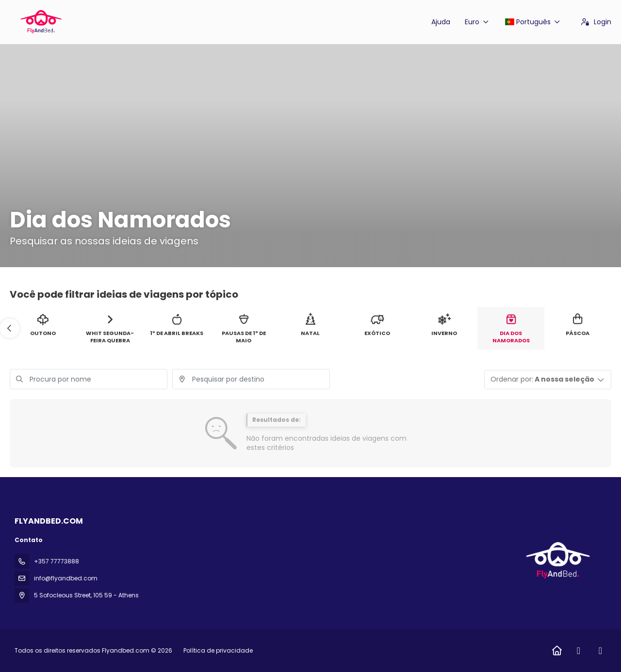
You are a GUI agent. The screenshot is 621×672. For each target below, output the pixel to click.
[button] (10, 328)
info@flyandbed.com (66, 578)
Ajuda (441, 22)
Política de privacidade (218, 650)
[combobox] (251, 379)
